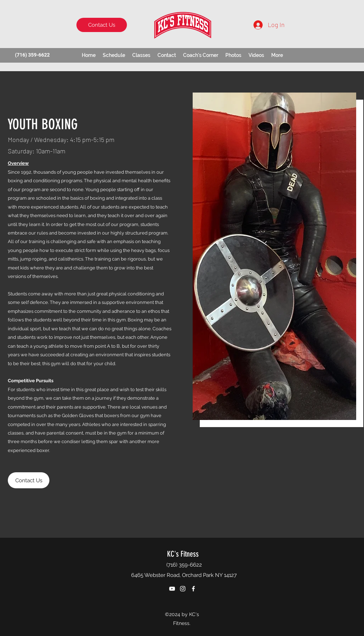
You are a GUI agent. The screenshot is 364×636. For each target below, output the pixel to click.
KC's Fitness (183, 554)
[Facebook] (193, 589)
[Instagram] (183, 589)
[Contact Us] (102, 25)
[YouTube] (172, 589)
